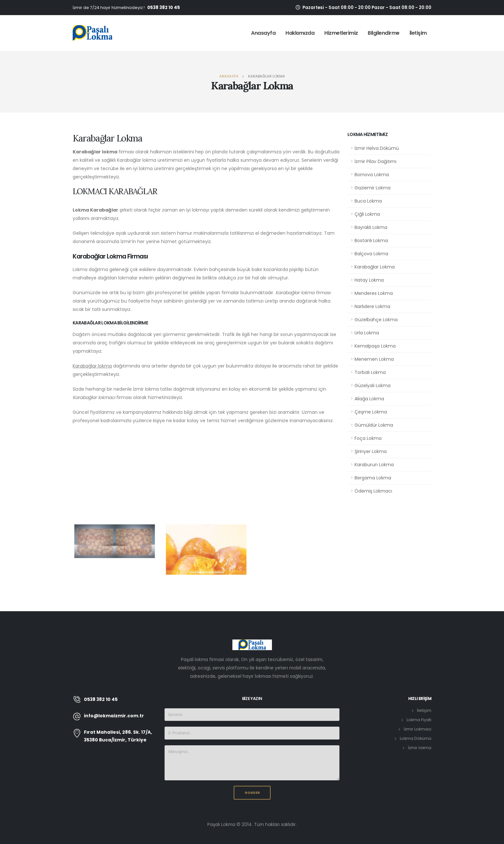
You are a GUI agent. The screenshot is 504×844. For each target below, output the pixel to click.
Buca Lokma (368, 201)
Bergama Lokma (373, 478)
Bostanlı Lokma (371, 240)
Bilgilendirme (384, 33)
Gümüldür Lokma (374, 425)
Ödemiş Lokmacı (373, 491)
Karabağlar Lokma (375, 267)
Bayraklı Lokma (371, 227)
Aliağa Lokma (369, 399)
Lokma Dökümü (416, 738)
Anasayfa (263, 33)
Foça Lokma (368, 438)
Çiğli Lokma (367, 214)
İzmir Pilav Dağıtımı (375, 161)
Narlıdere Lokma (372, 306)
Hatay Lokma (369, 280)
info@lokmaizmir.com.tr (114, 716)
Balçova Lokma (371, 254)
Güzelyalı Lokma (373, 386)
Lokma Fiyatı (419, 720)
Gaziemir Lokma (373, 188)
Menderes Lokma (374, 293)
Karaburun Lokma (374, 465)
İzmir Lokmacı (418, 729)
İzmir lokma (420, 748)
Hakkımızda (300, 33)
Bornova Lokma (372, 175)
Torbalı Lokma (370, 372)
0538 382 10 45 (164, 8)
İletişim (418, 33)
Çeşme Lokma (371, 412)
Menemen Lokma (374, 359)
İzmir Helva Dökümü (377, 148)
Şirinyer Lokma (371, 451)
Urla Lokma (367, 333)
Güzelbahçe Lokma (376, 320)
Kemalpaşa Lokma (375, 346)
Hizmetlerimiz (341, 33)
